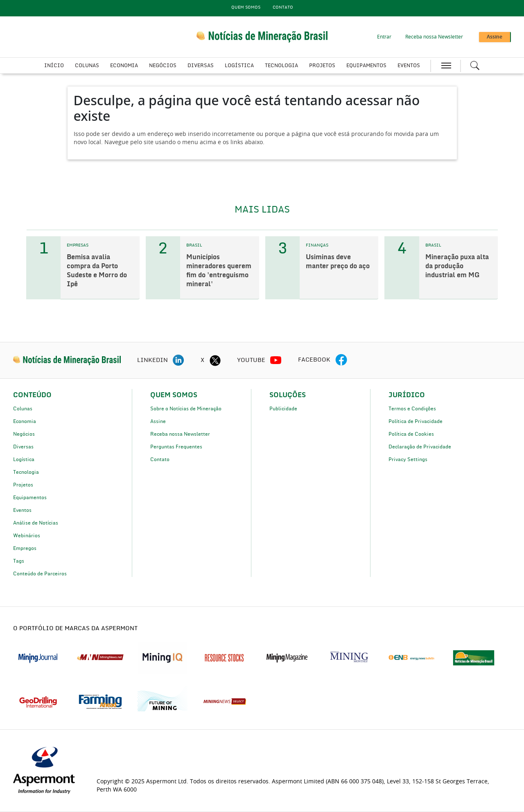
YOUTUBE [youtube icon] (251, 360)
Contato (283, 7)
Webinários (27, 536)
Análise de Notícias (36, 523)
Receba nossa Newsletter (434, 37)
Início (54, 66)
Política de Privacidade (416, 421)
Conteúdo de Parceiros (40, 574)
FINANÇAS (317, 245)
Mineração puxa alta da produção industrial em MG (457, 266)
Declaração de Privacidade (420, 447)
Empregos (25, 548)
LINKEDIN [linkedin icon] (152, 360)
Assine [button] (495, 37)
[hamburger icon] (446, 66)
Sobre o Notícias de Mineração (186, 409)
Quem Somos (246, 7)
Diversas (201, 66)
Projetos (322, 66)
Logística (239, 66)
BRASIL (194, 245)
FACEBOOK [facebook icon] (314, 360)
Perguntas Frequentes (176, 447)
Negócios (163, 66)
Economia (124, 66)
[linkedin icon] (178, 360)
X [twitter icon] (202, 360)
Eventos (409, 66)
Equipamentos (366, 66)
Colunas (87, 66)
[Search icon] (475, 66)
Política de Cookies (411, 434)
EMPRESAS (78, 245)
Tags (19, 561)
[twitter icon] (215, 360)
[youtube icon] (276, 360)
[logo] (67, 360)
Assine (158, 421)
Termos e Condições (412, 409)
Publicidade (283, 409)
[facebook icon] (341, 360)
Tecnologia (281, 66)
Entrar (384, 37)
